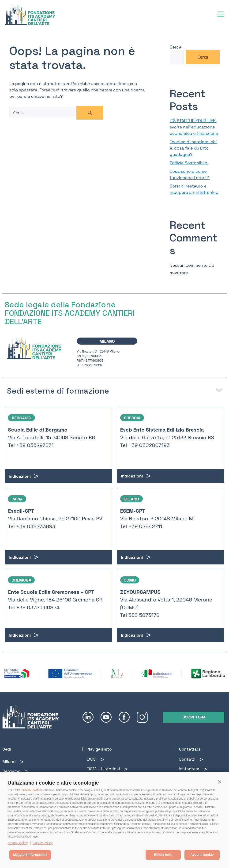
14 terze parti (30, 790)
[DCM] (103, 760)
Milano (9, 761)
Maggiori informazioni (30, 855)
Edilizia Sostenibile (189, 163)
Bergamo (11, 771)
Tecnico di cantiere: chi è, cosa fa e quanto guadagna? (193, 148)
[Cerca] (90, 113)
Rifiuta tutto (163, 855)
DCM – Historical (104, 769)
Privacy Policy (18, 843)
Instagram (189, 769)
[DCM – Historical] (126, 769)
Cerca (176, 47)
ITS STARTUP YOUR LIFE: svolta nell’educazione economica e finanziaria (194, 127)
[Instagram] (205, 769)
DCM (92, 759)
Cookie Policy (43, 843)
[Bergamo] (27, 772)
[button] (220, 782)
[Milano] (22, 762)
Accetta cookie (202, 855)
